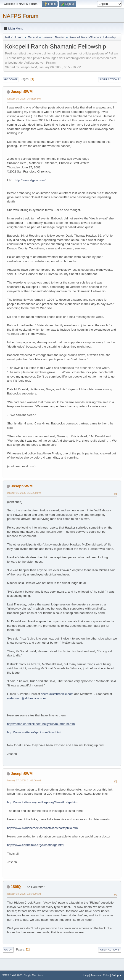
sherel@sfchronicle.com (57, 694)
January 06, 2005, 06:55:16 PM (24, 99)
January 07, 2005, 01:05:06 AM (24, 780)
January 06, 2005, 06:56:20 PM (24, 493)
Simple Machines (33, 975)
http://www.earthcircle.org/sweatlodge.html (36, 845)
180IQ (16, 887)
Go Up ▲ (117, 975)
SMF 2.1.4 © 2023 (12, 975)
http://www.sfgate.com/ (30, 180)
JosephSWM (22, 92)
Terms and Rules (100, 975)
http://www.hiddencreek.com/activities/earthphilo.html (43, 828)
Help (86, 975)
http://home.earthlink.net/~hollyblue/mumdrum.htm (41, 724)
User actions (110, 79)
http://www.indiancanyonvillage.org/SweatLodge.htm (42, 802)
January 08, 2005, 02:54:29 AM (24, 894)
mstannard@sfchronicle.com (26, 698)
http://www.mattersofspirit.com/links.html (34, 732)
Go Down (11, 79)
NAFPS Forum (21, 16)
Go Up (8, 950)
